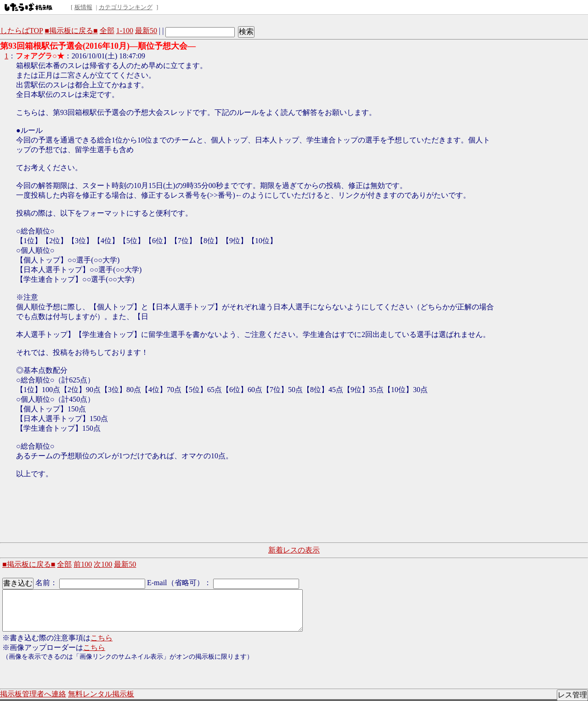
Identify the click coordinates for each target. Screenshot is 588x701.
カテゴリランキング (126, 7)
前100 (83, 564)
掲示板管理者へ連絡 (33, 694)
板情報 (83, 7)
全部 (107, 31)
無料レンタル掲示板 (101, 694)
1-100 (125, 31)
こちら (102, 638)
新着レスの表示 (294, 550)
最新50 (146, 31)
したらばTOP (21, 31)
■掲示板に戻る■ (71, 31)
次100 (103, 564)
